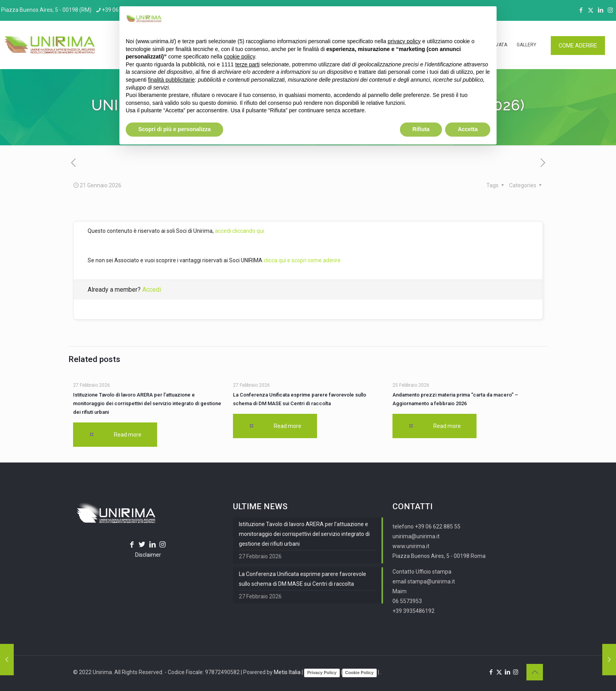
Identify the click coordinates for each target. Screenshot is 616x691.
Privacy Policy (322, 673)
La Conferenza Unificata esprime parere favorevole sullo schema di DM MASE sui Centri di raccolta (302, 579)
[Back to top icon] (535, 672)
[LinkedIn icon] (600, 10)
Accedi (152, 290)
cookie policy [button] (239, 57)
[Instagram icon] (610, 10)
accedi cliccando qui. (240, 231)
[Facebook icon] (581, 10)
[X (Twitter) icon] (591, 10)
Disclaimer (148, 555)
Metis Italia (287, 672)
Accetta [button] (468, 129)
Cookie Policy (359, 673)
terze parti (247, 64)
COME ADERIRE (578, 46)
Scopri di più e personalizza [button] (174, 129)
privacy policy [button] (404, 41)
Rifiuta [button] (421, 129)
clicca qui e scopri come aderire (302, 260)
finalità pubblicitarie (171, 80)
